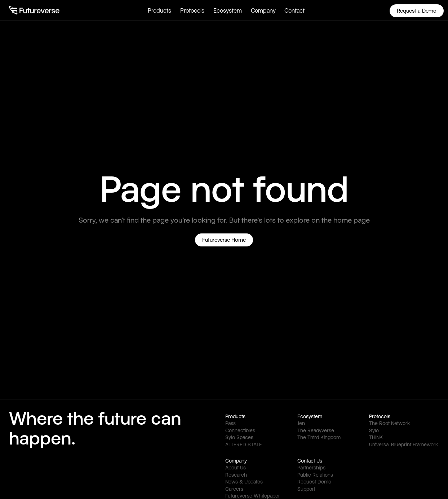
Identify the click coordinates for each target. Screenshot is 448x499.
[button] (160, 10)
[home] (34, 10)
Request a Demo (417, 11)
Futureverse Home (224, 240)
